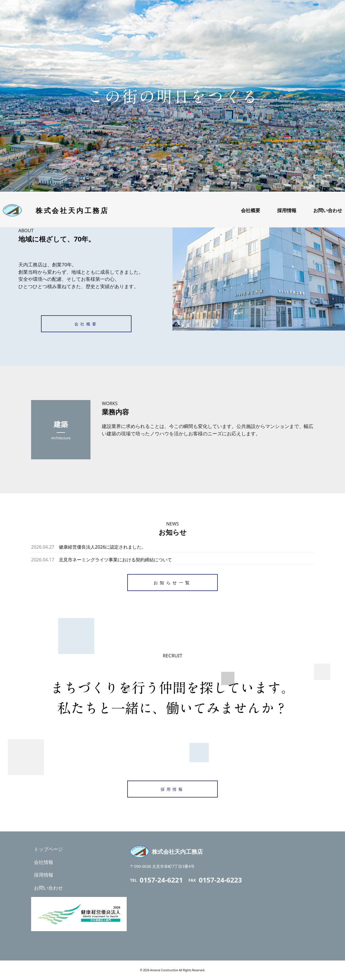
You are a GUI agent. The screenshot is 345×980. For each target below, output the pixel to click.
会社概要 (86, 324)
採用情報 (172, 789)
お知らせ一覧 (173, 583)
